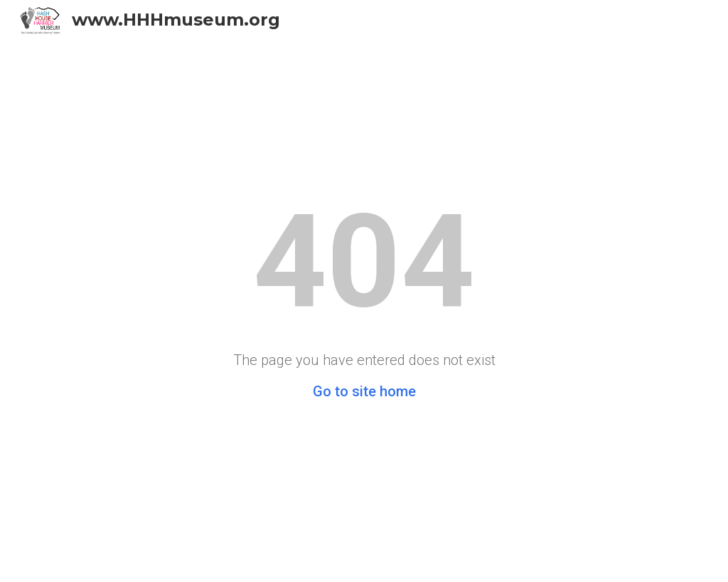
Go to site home (364, 391)
